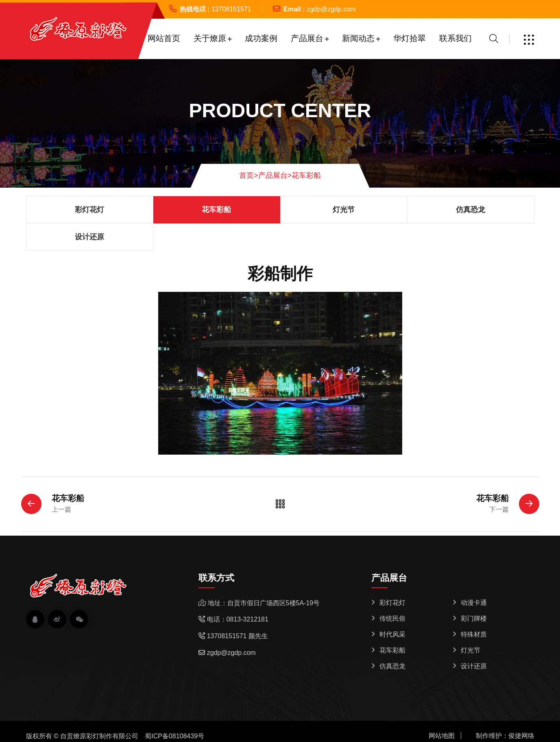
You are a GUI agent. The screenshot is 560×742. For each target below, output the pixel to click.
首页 (249, 175)
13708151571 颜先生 (238, 636)
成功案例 (261, 38)
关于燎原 (210, 38)
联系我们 (455, 38)
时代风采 (392, 634)
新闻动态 (358, 38)
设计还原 (89, 237)
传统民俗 (392, 618)
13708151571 (231, 9)
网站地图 (442, 736)
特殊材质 (474, 634)
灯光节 (344, 210)
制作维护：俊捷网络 (505, 736)
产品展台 (307, 38)
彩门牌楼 (474, 618)
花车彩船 (306, 175)
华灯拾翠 (410, 38)
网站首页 (164, 38)
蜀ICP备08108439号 (174, 736)
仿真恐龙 (471, 210)
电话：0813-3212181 (238, 619)
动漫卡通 (474, 603)
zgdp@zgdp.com (331, 9)
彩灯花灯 (89, 210)
